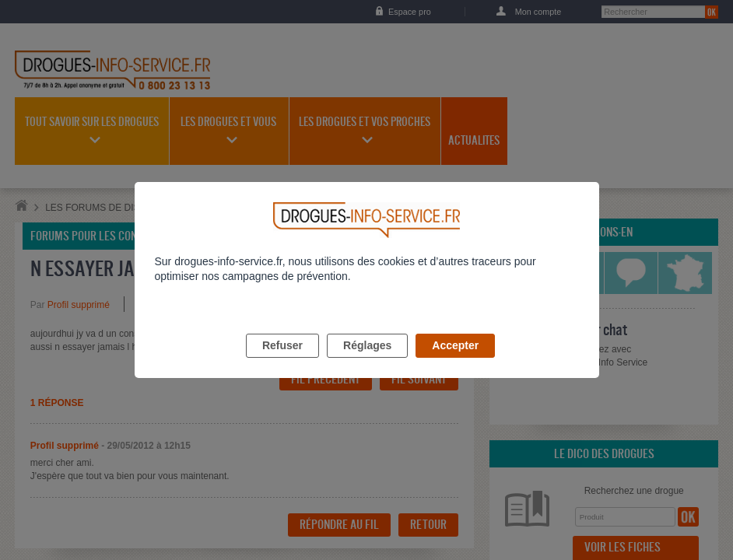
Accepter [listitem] (455, 363)
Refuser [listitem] (282, 363)
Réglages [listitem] (367, 363)
